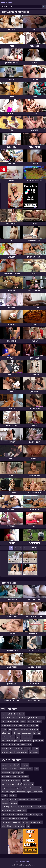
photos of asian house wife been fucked (15, 815)
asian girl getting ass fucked (11, 780)
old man (5, 795)
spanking (5, 752)
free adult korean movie (10, 769)
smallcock (26, 780)
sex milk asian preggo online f (12, 784)
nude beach (6, 744)
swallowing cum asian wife (11, 765)
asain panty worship (34, 722)
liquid (37, 769)
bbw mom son (29, 784)
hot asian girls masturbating (11, 822)
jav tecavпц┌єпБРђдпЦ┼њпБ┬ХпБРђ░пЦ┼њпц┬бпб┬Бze (21, 799)
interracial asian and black (33, 788)
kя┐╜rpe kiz (34, 752)
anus (23, 826)
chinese (23, 722)
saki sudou (16, 733)
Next (34, 548)
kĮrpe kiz (28, 748)
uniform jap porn (37, 822)
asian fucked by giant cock (19, 752)
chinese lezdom (27, 737)
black (41, 741)
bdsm (4, 733)
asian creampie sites (29, 733)
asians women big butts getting (12, 773)
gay (18, 737)
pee (9, 733)
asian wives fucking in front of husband (15, 776)
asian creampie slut (18, 744)
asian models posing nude (30, 729)
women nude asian (26, 769)
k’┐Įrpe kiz (21, 714)
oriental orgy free (36, 815)
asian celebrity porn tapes (10, 826)
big (39, 733)
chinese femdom (13, 722)
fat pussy (14, 803)
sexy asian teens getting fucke (12, 788)
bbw (3, 722)
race (25, 811)
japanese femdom (25, 741)
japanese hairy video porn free (12, 725)
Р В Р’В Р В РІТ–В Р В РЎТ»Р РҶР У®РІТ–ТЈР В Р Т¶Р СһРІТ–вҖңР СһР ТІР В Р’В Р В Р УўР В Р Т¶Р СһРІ (21, 718)
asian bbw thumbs (8, 748)
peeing (4, 729)
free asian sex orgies (24, 792)
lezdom (35, 748)
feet (28, 826)
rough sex (35, 725)
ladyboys (13, 795)
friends (4, 818)
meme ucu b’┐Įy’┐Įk (9, 714)
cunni (29, 744)
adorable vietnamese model (18, 818)
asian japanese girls (8, 792)
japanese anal (38, 792)
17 (14, 811)
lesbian (27, 725)
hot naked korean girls (9, 741)
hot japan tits (6, 811)
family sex (5, 803)
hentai (12, 737)
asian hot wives (14, 729)
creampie (19, 748)
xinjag (19, 811)
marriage (26, 822)
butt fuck (5, 737)
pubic (35, 741)
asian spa (25, 765)
